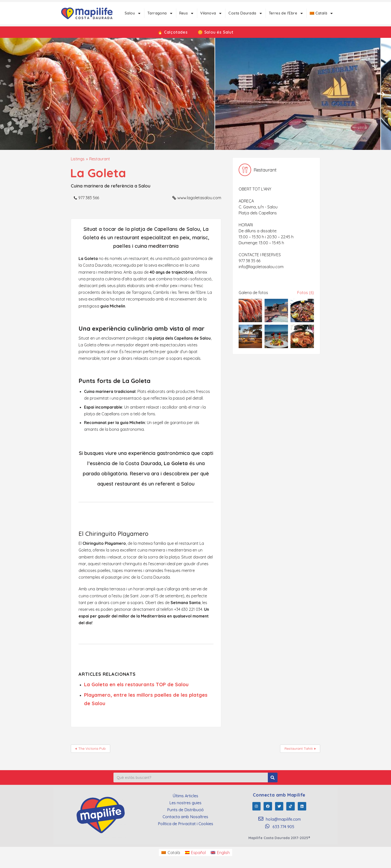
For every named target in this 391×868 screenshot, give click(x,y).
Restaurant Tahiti (299, 748)
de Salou (177, 684)
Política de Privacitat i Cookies (186, 824)
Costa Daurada (245, 13)
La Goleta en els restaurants (120, 684)
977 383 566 (89, 198)
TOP (161, 684)
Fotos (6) (306, 293)
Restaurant (100, 159)
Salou (133, 13)
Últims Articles (185, 796)
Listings (78, 159)
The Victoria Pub (92, 748)
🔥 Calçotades (173, 32)
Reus (187, 13)
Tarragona (160, 13)
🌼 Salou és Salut (216, 32)
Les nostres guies (185, 803)
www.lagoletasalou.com (199, 198)
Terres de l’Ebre (286, 13)
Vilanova (211, 13)
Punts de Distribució (185, 810)
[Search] (273, 777)
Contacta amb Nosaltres (185, 817)
